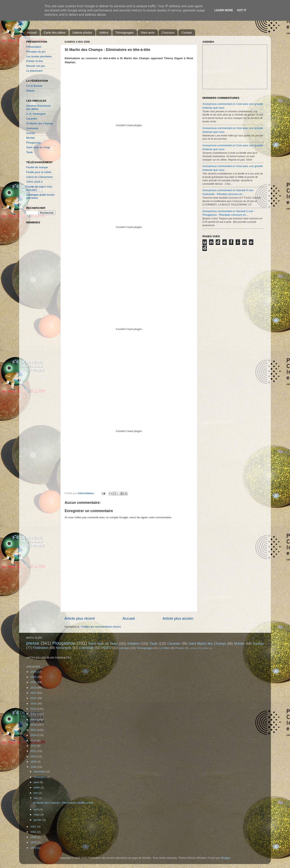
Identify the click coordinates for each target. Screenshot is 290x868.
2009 (34, 762)
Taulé (29, 152)
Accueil (32, 32)
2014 (34, 735)
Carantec (32, 119)
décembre (40, 772)
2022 (34, 693)
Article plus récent (80, 618)
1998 (34, 837)
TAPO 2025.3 (34, 182)
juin (36, 793)
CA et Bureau (34, 86)
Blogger (226, 858)
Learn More (224, 10)
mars (37, 815)
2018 (34, 714)
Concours (168, 32)
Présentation (34, 47)
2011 (34, 751)
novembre (40, 777)
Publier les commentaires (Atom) (101, 627)
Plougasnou (33, 143)
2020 (34, 704)
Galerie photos (82, 32)
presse (33, 643)
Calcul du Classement (39, 177)
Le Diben (165, 648)
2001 (34, 832)
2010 (34, 756)
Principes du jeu (36, 52)
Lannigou (125, 648)
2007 (34, 827)
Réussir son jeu (36, 66)
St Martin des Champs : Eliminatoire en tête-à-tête (63, 803)
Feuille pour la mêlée (39, 172)
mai (36, 798)
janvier (38, 820)
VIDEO (106, 648)
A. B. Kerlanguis (36, 114)
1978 (34, 842)
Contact (187, 32)
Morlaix (31, 138)
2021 (34, 698)
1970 (34, 848)
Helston (205, 648)
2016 (34, 725)
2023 (34, 688)
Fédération (41, 648)
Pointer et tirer (35, 61)
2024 (34, 682)
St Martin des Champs (40, 123)
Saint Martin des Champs (207, 643)
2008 (34, 767)
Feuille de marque (37, 167)
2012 (34, 746)
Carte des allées (55, 32)
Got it (242, 10)
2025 (34, 677)
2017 (34, 719)
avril (37, 809)
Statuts (30, 91)
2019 (34, 709)
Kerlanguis (64, 648)
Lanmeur (193, 648)
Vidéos (104, 32)
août (37, 782)
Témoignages (125, 32)
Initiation (134, 643)
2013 (34, 741)
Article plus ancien (178, 618)
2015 (34, 730)
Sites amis (148, 32)
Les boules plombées (39, 56)
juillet (37, 787)
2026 (34, 672)
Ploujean (180, 648)
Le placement (34, 71)
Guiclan (31, 133)
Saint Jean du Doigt (38, 147)
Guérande (32, 128)
